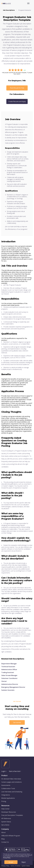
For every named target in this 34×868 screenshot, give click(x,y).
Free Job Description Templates (12, 815)
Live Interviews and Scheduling (12, 792)
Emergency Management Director (13, 687)
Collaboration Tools (8, 788)
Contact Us (5, 842)
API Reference (6, 818)
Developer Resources (9, 812)
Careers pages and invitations (12, 782)
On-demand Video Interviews (11, 779)
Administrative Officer (9, 670)
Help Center (5, 809)
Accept (11, 862)
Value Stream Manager (9, 675)
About (3, 832)
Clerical (4, 681)
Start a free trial (14, 771)
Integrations (6, 795)
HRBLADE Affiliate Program (11, 836)
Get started (17, 722)
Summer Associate (8, 690)
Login (3, 771)
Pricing (4, 801)
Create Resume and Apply (17, 102)
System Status (6, 822)
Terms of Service (15, 866)
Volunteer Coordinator (9, 678)
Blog (3, 839)
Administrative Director (10, 684)
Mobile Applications (8, 798)
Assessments (6, 785)
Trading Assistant (8, 672)
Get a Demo (5, 825)
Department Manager (9, 664)
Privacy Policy (5, 866)
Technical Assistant (8, 667)
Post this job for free (17, 88)
